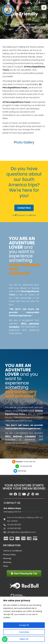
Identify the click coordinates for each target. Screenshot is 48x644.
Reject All (24, 639)
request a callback (27, 215)
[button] (44, 16)
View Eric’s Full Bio (32, 512)
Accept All (24, 625)
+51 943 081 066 (26, 466)
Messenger (22, 471)
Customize (24, 632)
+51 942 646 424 (26, 462)
